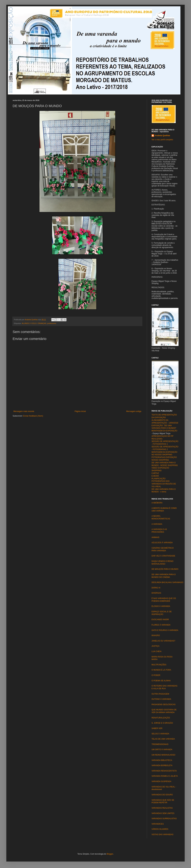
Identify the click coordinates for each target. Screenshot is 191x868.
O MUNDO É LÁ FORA (161, 670)
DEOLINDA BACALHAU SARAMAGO (168, 582)
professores (52, 323)
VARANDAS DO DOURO (162, 795)
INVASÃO (156, 635)
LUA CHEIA (157, 651)
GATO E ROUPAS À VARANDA (165, 630)
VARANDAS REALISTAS (162, 808)
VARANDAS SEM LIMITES (163, 813)
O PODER (156, 675)
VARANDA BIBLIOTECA (162, 760)
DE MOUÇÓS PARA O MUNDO (165, 569)
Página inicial (80, 411)
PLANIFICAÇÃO (158, 479)
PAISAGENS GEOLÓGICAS (164, 705)
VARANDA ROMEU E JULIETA (165, 776)
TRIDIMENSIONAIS (160, 744)
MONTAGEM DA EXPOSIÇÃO (164, 431)
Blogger (110, 854)
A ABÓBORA (157, 503)
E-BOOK (155, 476)
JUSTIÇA (155, 646)
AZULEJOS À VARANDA (162, 543)
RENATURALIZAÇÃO (161, 718)
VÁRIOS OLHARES (160, 829)
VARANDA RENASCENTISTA (164, 771)
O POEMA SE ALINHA (161, 681)
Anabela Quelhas (162, 136)
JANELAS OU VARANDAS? (163, 641)
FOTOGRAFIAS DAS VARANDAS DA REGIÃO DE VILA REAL (164, 484)
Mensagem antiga (134, 411)
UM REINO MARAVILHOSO (163, 755)
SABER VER (157, 728)
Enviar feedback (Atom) (33, 416)
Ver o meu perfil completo (162, 140)
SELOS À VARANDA (160, 734)
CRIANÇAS (42, 323)
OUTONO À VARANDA (161, 699)
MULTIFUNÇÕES (159, 665)
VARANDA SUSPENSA (161, 781)
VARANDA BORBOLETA (162, 765)
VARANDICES (158, 824)
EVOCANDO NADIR (160, 620)
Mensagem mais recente (24, 411)
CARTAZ (155, 473)
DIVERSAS (156, 593)
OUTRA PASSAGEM (160, 694)
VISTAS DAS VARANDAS (162, 835)
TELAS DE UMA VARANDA (163, 739)
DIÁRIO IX (156, 588)
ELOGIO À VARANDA (161, 606)
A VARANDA (157, 524)
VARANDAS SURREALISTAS (164, 819)
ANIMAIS (155, 537)
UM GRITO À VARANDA (162, 750)
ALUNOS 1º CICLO (29, 323)
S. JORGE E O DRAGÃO (162, 723)
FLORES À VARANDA (161, 625)
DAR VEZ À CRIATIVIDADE (163, 556)
